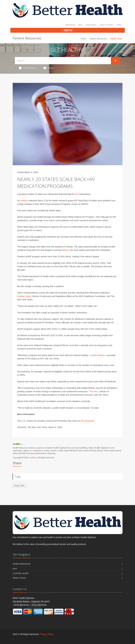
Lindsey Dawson (97, 355)
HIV (77, 194)
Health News (28, 68)
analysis (24, 201)
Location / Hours (21, 573)
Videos (49, 68)
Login (119, 25)
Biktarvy (65, 250)
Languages (70, 25)
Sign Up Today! (107, 25)
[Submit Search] (115, 61)
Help (80, 25)
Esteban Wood (24, 296)
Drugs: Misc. (20, 486)
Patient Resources (98, 39)
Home (83, 39)
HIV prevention (88, 421)
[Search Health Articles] (63, 61)
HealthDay (33, 458)
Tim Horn (94, 391)
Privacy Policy (20, 578)
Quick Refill (91, 25)
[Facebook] (13, 640)
